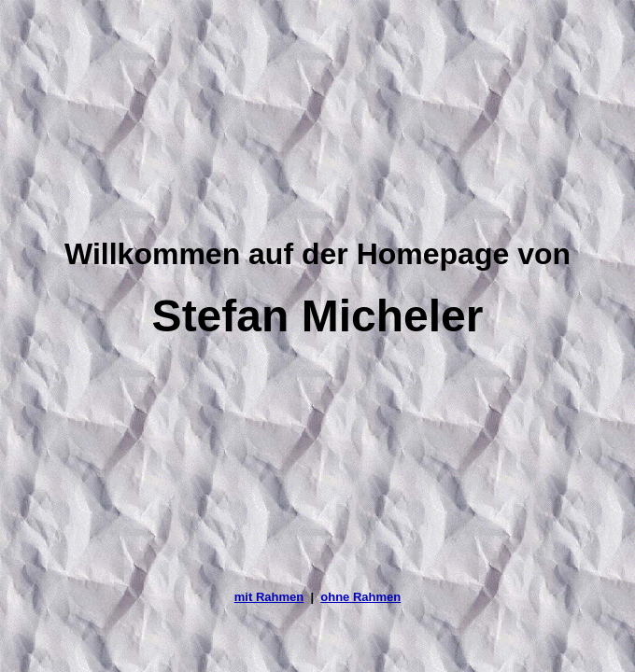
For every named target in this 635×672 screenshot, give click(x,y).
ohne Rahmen (360, 597)
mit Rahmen (269, 597)
